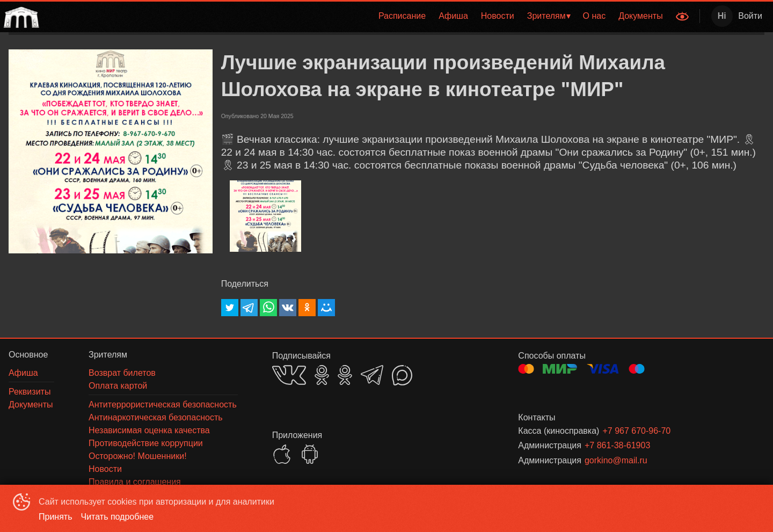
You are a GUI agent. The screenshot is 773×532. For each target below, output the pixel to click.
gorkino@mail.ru (616, 460)
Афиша (453, 16)
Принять (56, 517)
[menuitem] (402, 16)
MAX (402, 375)
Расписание (402, 16)
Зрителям (546, 16)
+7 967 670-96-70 (636, 431)
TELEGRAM (372, 375)
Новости (498, 16)
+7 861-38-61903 (617, 445)
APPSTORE (282, 454)
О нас (595, 16)
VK (289, 375)
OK (322, 375)
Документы (640, 16)
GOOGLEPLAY (310, 454)
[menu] (356, 16)
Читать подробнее (118, 517)
